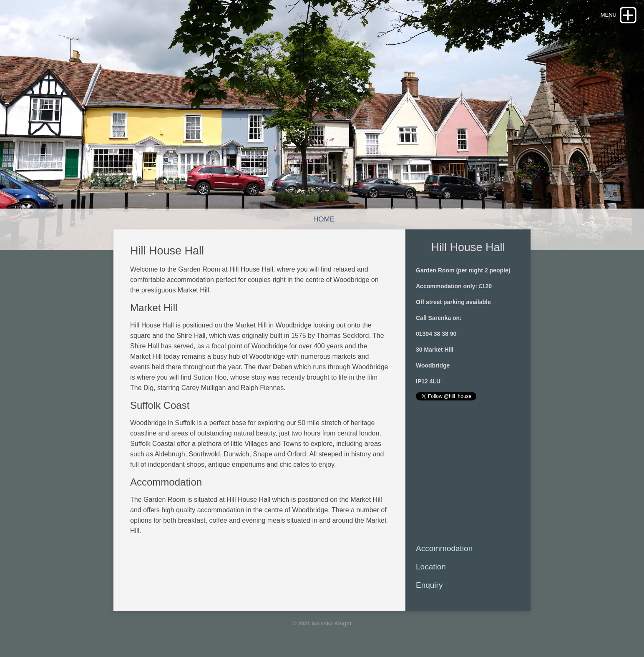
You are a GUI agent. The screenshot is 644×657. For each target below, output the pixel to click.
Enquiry (429, 585)
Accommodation (444, 548)
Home (324, 219)
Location (431, 567)
